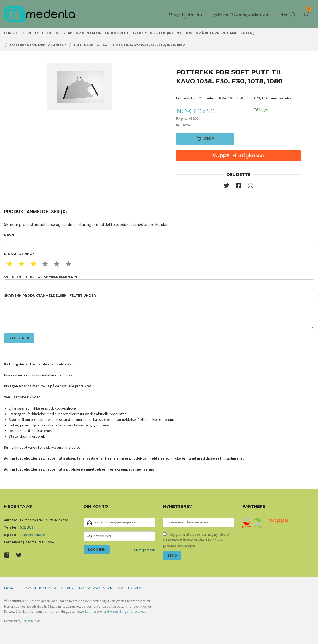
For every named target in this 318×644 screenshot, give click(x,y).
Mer (283, 14)
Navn (159, 240)
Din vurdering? (19, 254)
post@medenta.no (31, 535)
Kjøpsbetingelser (38, 588)
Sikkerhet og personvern (87, 588)
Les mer (229, 556)
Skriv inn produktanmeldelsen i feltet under (159, 311)
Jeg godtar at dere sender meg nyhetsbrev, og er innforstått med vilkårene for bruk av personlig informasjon (197, 540)
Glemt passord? (145, 550)
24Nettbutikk (31, 621)
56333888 (26, 527)
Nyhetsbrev (130, 588)
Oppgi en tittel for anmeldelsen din (159, 282)
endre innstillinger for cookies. (125, 612)
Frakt (10, 588)
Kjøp (205, 139)
